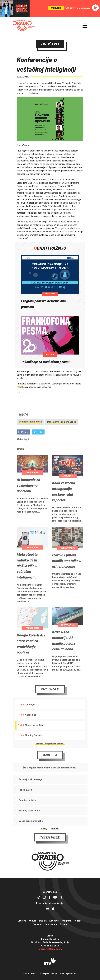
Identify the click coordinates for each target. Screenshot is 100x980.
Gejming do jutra (27, 810)
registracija (22, 387)
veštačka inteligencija (30, 432)
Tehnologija (32, 482)
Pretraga (37, 924)
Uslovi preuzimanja (48, 973)
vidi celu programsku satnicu (50, 754)
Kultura (33, 921)
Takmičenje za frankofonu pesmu (45, 362)
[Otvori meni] (85, 26)
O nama (63, 924)
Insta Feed (50, 847)
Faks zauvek (25, 800)
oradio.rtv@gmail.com (50, 949)
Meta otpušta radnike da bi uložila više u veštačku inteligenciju (27, 576)
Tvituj (38, 442)
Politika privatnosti (68, 973)
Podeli (23, 442)
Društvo (50, 294)
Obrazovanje (68, 558)
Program (50, 699)
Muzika (50, 355)
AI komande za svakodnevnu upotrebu (28, 495)
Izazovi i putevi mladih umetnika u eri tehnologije (67, 571)
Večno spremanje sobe (31, 831)
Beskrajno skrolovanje (31, 789)
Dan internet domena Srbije (62, 432)
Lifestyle (54, 921)
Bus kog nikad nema (29, 821)
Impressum (51, 924)
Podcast (78, 921)
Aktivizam (68, 486)
